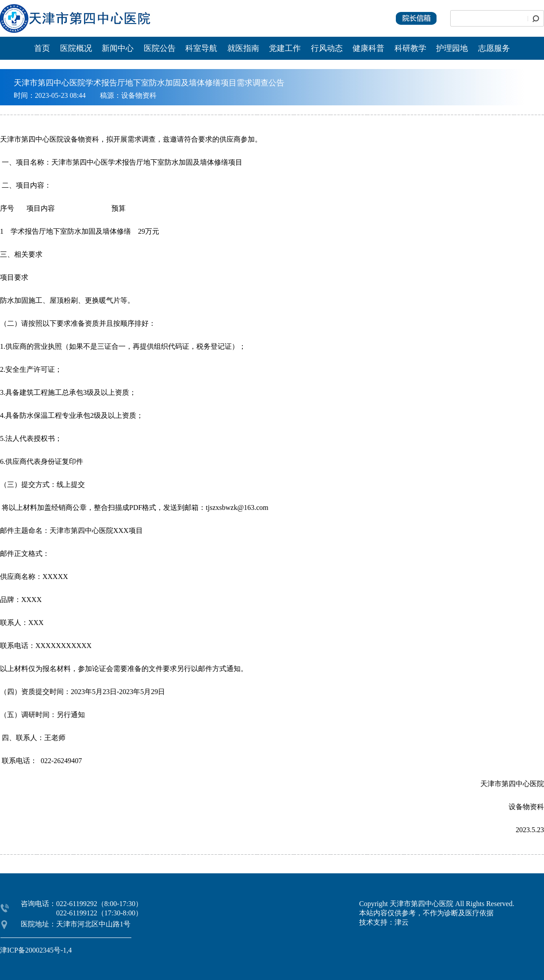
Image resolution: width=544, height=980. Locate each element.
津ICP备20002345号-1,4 (36, 950)
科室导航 (201, 48)
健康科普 (368, 48)
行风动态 (327, 48)
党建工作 (285, 48)
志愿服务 (494, 48)
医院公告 (161, 48)
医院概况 (76, 48)
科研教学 (410, 48)
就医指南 (243, 48)
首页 (42, 48)
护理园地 (452, 48)
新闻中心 (119, 48)
